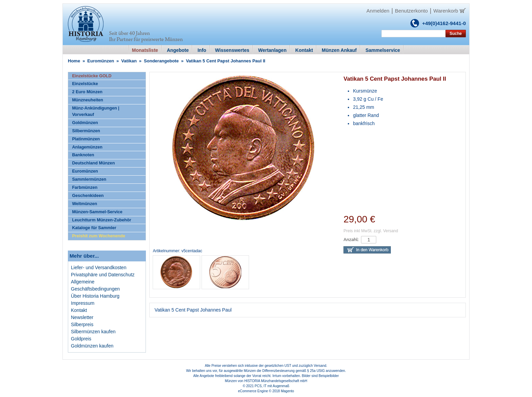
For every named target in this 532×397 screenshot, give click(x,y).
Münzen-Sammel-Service (97, 212)
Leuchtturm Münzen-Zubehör (101, 220)
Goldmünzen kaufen (92, 346)
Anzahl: (351, 240)
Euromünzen (101, 61)
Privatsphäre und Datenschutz (103, 275)
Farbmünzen (85, 187)
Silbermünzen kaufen (93, 332)
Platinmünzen (86, 139)
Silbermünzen (86, 131)
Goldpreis (81, 339)
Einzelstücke (85, 84)
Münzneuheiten (88, 100)
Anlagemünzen (87, 147)
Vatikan (129, 61)
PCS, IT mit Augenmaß (272, 386)
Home (74, 61)
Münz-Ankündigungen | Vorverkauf (96, 111)
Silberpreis (82, 324)
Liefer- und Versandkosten (99, 267)
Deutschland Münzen (93, 163)
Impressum (83, 303)
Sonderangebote (161, 61)
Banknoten (83, 155)
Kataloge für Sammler (94, 228)
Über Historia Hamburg (95, 296)
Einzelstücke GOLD (92, 76)
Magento (288, 391)
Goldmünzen (85, 123)
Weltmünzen (84, 204)
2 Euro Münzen (87, 92)
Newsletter (82, 317)
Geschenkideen (88, 196)
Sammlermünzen (89, 179)
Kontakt (79, 310)
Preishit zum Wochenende (99, 236)
